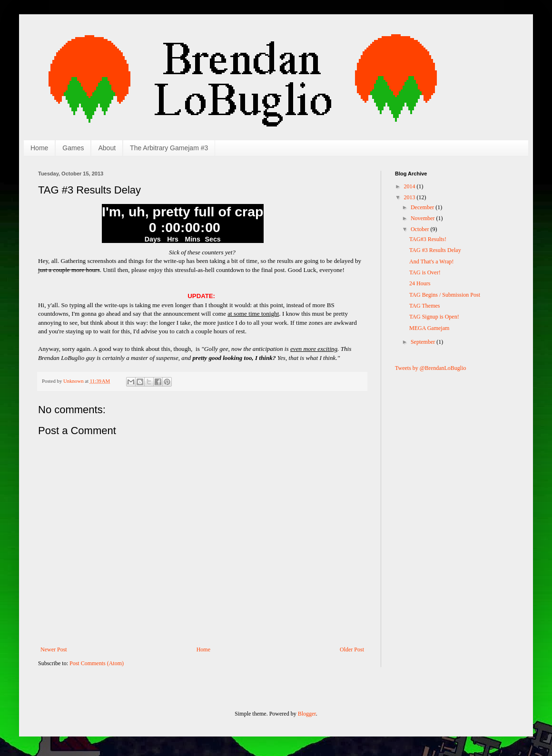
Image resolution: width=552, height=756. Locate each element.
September (424, 342)
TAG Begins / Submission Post (445, 295)
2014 (410, 186)
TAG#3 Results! (428, 239)
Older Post (352, 649)
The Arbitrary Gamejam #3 (169, 148)
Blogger (307, 714)
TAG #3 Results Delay (435, 250)
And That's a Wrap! (432, 262)
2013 (410, 197)
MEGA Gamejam (429, 328)
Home (39, 148)
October (421, 229)
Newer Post (54, 649)
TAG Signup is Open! (434, 317)
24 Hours (420, 283)
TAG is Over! (425, 272)
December (423, 207)
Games (73, 148)
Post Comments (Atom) (97, 663)
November (424, 218)
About (107, 148)
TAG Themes (424, 306)
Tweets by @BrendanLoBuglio (431, 368)
